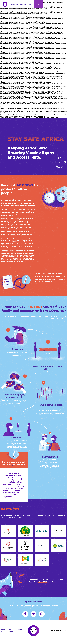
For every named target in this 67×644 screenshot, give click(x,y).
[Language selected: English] (38, 4)
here (20, 449)
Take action (14, 4)
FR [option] (39, 4)
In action (23, 4)
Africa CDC (11, 464)
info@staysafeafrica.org (47, 581)
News (29, 4)
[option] (39, 4)
